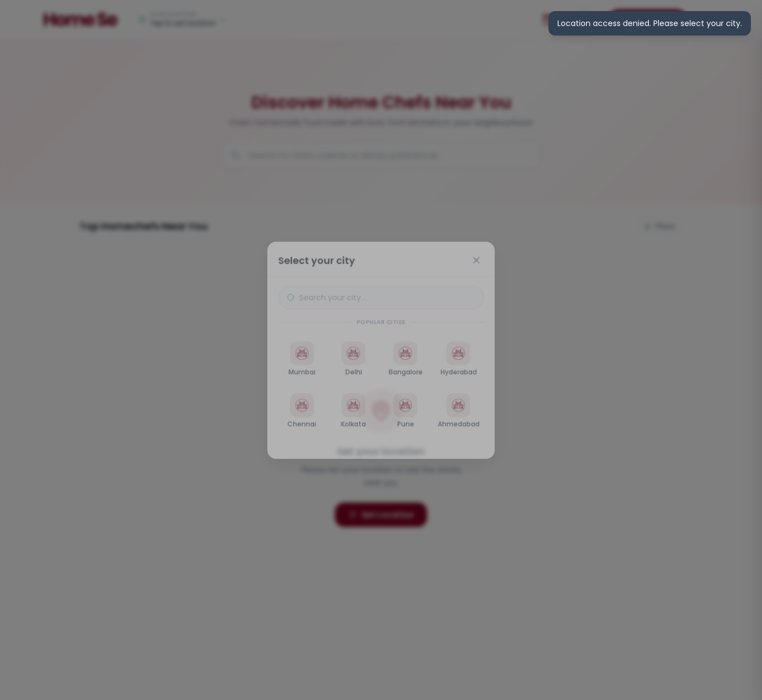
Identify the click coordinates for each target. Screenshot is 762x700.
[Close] (479, 258)
